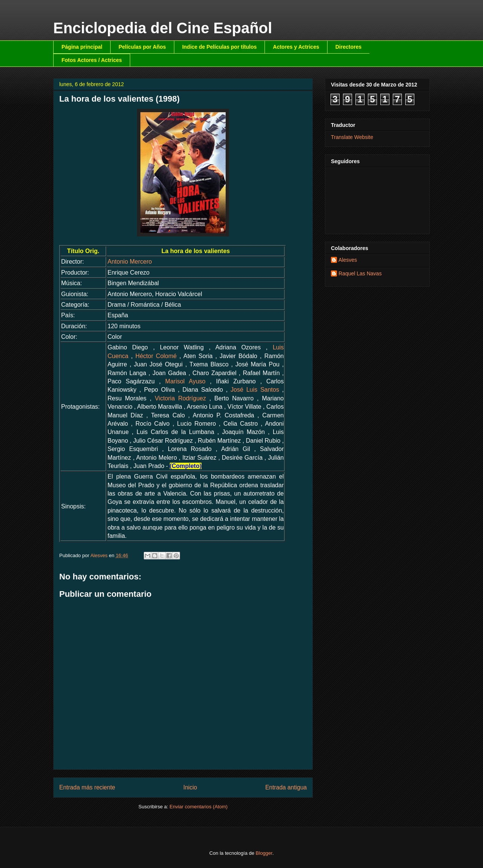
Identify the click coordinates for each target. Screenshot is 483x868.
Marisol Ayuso (185, 381)
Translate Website (352, 137)
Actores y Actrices (296, 47)
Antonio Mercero (130, 262)
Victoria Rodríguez (180, 398)
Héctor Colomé (156, 356)
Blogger (264, 853)
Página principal (82, 47)
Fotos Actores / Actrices (92, 60)
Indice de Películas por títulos (220, 47)
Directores (348, 47)
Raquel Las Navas (360, 273)
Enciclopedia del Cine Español (163, 28)
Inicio (190, 787)
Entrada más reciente (87, 787)
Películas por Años (142, 47)
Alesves (348, 260)
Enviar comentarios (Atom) (198, 807)
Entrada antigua (286, 787)
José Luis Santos (255, 390)
